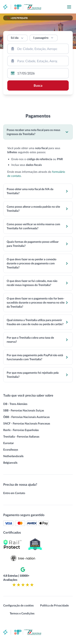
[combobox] (38, 49)
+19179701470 (19, 18)
